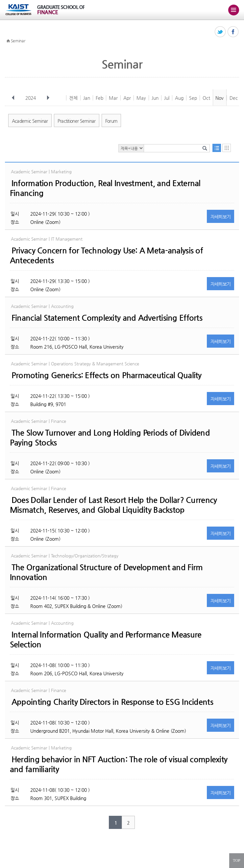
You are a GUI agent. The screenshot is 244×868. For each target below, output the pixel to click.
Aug (179, 98)
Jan (87, 98)
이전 (13, 98)
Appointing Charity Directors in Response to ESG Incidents (112, 702)
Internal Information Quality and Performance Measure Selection (106, 640)
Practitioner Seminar (77, 121)
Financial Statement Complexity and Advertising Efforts (107, 318)
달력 (227, 148)
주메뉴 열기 (233, 10)
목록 (217, 148)
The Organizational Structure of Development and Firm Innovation (106, 572)
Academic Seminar (30, 121)
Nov (220, 98)
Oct (206, 98)
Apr (127, 98)
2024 (31, 98)
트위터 (220, 32)
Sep (193, 98)
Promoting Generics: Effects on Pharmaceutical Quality (107, 375)
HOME (8, 41)
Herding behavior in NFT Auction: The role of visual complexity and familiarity (119, 764)
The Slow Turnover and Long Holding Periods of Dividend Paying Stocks (110, 438)
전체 (73, 98)
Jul (167, 98)
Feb (99, 98)
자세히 (221, 217)
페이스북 (233, 32)
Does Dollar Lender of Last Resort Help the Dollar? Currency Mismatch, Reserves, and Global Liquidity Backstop (113, 505)
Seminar (18, 41)
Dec (234, 98)
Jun (155, 98)
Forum (111, 121)
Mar (113, 98)
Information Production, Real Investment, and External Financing (105, 188)
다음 (48, 98)
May (141, 98)
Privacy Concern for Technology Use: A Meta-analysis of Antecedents (106, 255)
